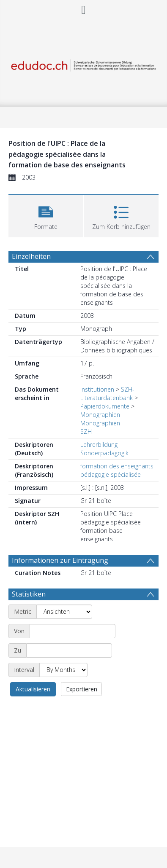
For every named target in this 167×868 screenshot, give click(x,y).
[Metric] (64, 612)
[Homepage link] (83, 64)
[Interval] (63, 670)
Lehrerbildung (99, 445)
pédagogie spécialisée (111, 474)
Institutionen (97, 389)
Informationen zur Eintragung (60, 560)
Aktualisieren (33, 689)
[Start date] (73, 631)
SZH (86, 431)
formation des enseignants (117, 466)
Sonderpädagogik (104, 453)
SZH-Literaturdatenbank (107, 394)
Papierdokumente (105, 406)
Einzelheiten (31, 256)
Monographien (100, 415)
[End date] (69, 650)
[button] (46, 215)
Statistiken (29, 594)
